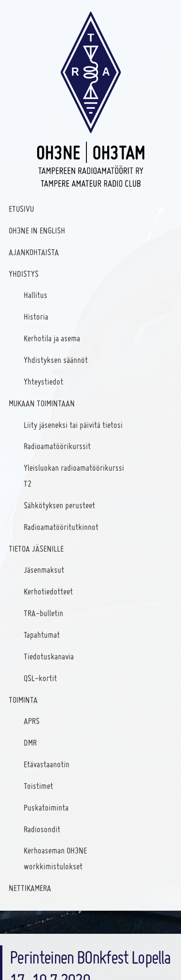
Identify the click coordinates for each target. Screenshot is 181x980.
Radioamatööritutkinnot (61, 527)
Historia (36, 316)
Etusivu (21, 209)
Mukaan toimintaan (42, 403)
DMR (30, 742)
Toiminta (23, 700)
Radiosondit (42, 829)
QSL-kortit (40, 678)
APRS (32, 721)
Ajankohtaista (34, 252)
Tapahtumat (42, 635)
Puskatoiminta (46, 807)
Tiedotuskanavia (49, 656)
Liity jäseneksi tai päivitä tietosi (73, 425)
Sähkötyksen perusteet (59, 505)
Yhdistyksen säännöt (56, 360)
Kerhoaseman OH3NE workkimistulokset (55, 858)
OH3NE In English (37, 230)
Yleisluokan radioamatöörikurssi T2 (74, 476)
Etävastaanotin (47, 764)
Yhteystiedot (43, 381)
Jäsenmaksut (44, 570)
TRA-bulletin (43, 613)
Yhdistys (24, 274)
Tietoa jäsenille (36, 548)
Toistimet (38, 786)
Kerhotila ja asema (52, 338)
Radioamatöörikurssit (57, 446)
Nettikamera (30, 888)
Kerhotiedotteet (48, 591)
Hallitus (35, 295)
